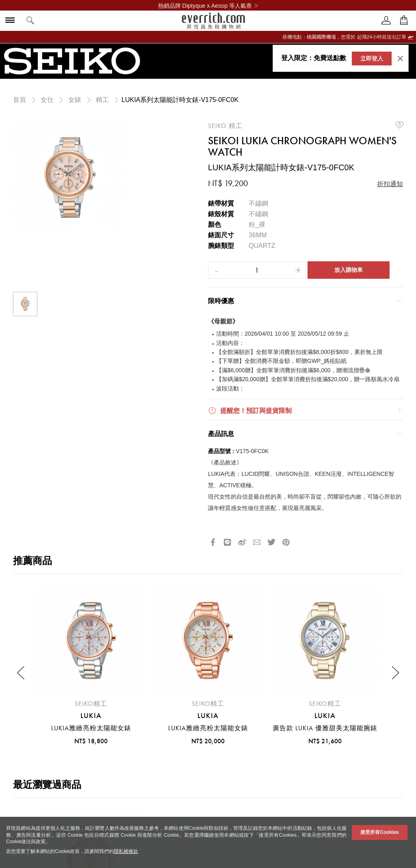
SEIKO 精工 (225, 126)
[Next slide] (395, 673)
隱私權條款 (126, 851)
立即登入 (372, 59)
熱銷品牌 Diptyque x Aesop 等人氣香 (208, 6)
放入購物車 (349, 270)
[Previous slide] (21, 673)
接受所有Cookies (380, 832)
